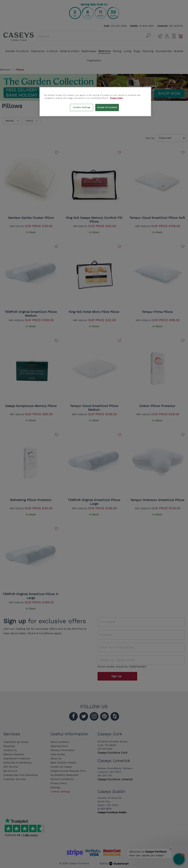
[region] (95, 102)
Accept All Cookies (107, 107)
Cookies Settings (82, 107)
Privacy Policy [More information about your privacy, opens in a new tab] (116, 98)
